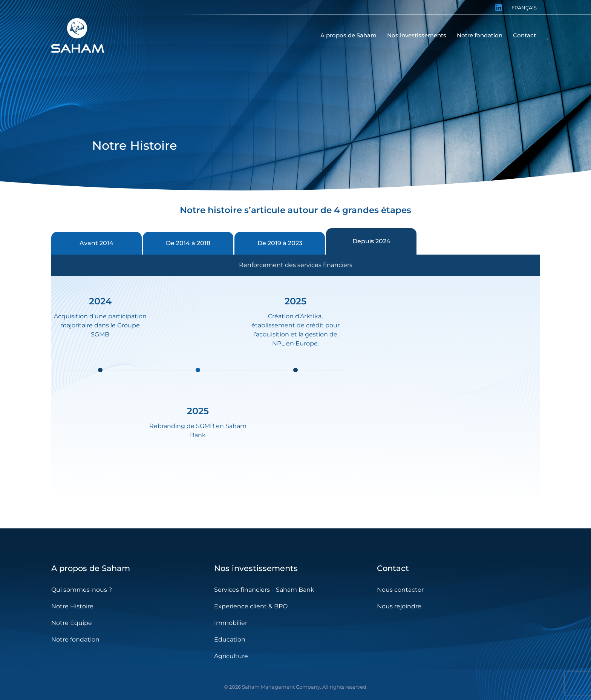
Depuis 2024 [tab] (371, 241)
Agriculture (231, 656)
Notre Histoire (72, 606)
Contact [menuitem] (524, 35)
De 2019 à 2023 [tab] (280, 243)
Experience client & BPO (251, 606)
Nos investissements (256, 568)
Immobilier (231, 623)
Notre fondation (75, 639)
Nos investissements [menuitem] (417, 35)
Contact (393, 568)
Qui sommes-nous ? (82, 590)
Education (230, 639)
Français (524, 8)
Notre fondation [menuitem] (480, 35)
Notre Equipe (72, 623)
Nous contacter (400, 590)
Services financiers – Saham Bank (264, 590)
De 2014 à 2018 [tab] (188, 243)
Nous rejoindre (399, 606)
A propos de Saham (91, 568)
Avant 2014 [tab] (96, 243)
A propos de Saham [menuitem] (348, 35)
